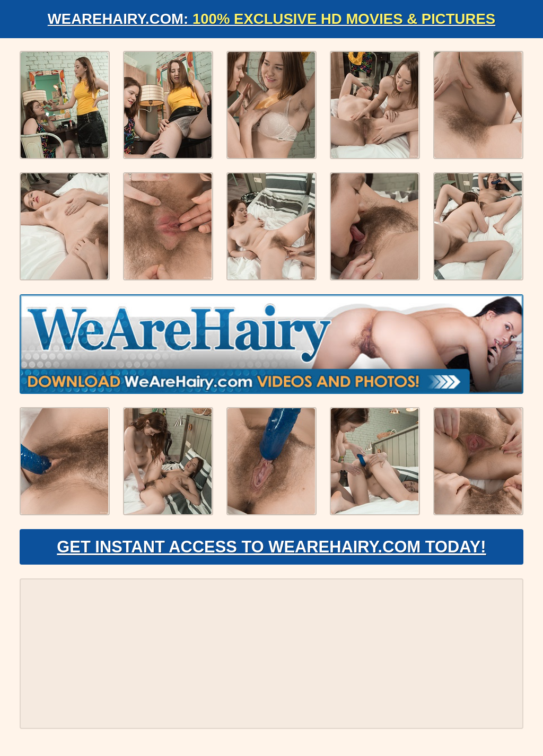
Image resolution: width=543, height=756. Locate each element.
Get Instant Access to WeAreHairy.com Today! (271, 549)
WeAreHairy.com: (271, 19)
